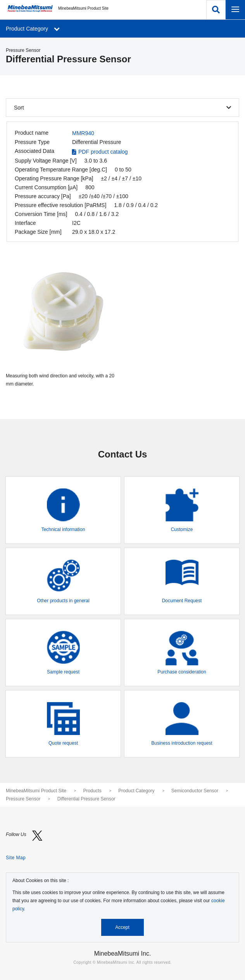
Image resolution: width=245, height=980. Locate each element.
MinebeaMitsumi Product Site (36, 791)
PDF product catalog (103, 152)
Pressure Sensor (23, 799)
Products (92, 791)
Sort (19, 108)
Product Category (136, 791)
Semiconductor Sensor (195, 791)
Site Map (16, 858)
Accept (123, 927)
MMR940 (83, 133)
